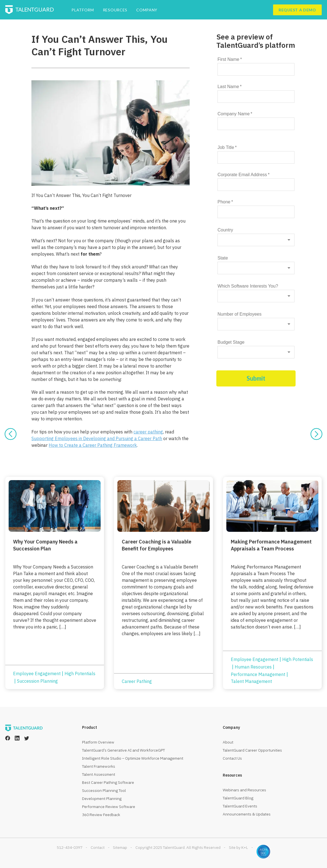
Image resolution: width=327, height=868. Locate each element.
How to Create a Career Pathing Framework (93, 445)
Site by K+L (238, 847)
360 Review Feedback (101, 815)
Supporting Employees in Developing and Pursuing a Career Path (97, 438)
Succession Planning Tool (104, 790)
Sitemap (120, 847)
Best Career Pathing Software (108, 782)
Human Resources (253, 667)
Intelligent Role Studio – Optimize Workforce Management (133, 758)
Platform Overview (98, 742)
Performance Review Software (109, 807)
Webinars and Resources (244, 790)
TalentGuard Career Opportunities (252, 750)
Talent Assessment (99, 774)
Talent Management (251, 681)
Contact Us (232, 758)
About (228, 742)
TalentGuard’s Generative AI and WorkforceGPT (123, 750)
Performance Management (258, 674)
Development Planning (102, 799)
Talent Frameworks (99, 766)
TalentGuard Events (240, 806)
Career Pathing (137, 681)
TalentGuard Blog (238, 798)
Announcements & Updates (247, 814)
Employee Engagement (37, 674)
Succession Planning (37, 681)
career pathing (148, 432)
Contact (98, 847)
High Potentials (80, 674)
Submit (256, 378)
